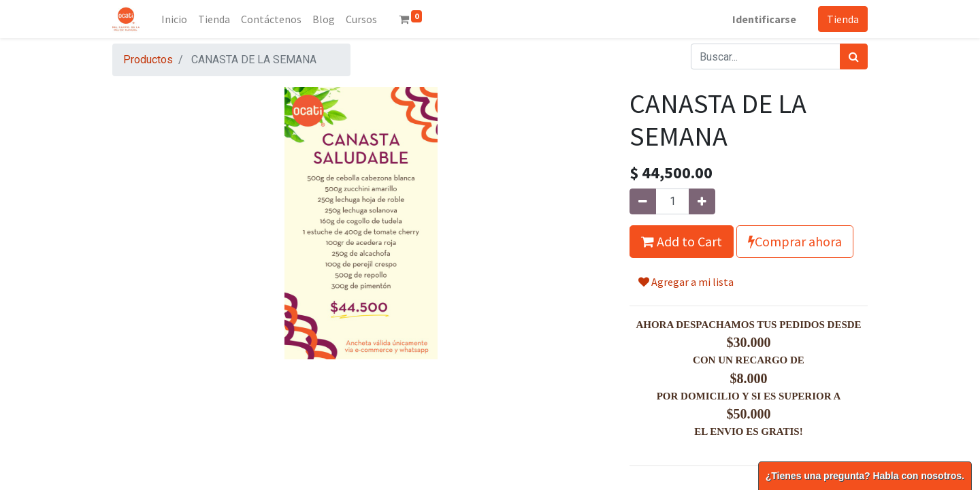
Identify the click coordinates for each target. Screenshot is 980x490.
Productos (148, 60)
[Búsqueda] (854, 56)
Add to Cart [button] (682, 241)
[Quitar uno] (643, 201)
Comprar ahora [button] (795, 241)
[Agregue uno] (702, 201)
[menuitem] (174, 19)
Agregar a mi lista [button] (686, 282)
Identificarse (764, 19)
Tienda (843, 19)
